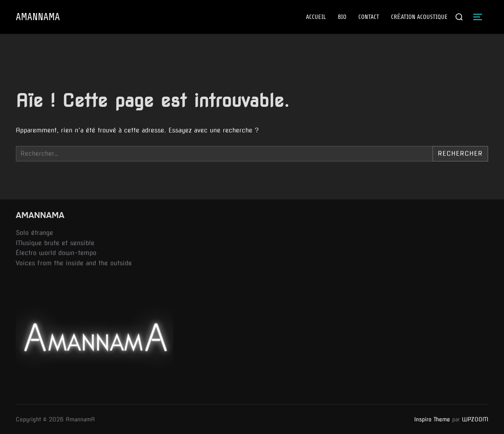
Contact (369, 17)
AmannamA (38, 17)
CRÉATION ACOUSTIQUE (419, 17)
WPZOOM (475, 419)
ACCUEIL (316, 17)
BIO (342, 17)
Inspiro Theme (432, 419)
